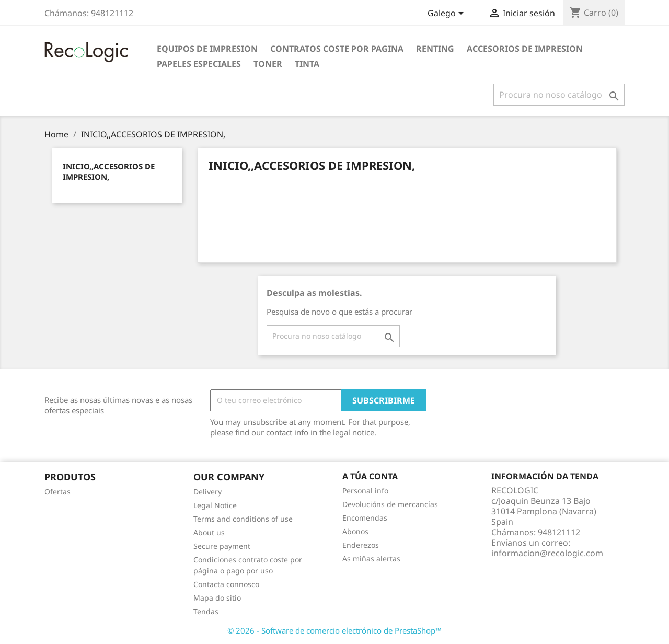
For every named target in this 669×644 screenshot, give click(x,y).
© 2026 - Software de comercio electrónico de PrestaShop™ (334, 630)
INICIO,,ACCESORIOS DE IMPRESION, (109, 171)
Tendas (206, 611)
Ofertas (57, 492)
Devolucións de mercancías (390, 504)
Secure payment (222, 546)
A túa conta (370, 476)
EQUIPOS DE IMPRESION (207, 49)
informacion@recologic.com (547, 553)
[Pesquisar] (559, 95)
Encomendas (365, 518)
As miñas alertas (371, 559)
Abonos (355, 531)
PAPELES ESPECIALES (199, 64)
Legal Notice (215, 505)
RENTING (435, 49)
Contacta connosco (226, 584)
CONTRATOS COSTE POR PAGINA (337, 49)
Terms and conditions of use (243, 519)
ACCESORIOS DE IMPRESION (525, 49)
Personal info (365, 491)
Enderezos (361, 545)
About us (209, 532)
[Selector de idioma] (447, 14)
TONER (268, 64)
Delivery (207, 492)
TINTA (307, 64)
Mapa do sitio (217, 598)
